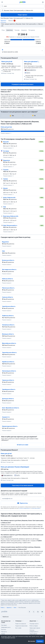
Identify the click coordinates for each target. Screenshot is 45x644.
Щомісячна (9, 30)
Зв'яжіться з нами (22, 445)
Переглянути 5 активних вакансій (23, 485)
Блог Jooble (18, 628)
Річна (3, 30)
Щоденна (24, 30)
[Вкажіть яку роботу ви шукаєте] (22, 6)
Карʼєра (3, 634)
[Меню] (2, 2)
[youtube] (42, 612)
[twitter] (34, 612)
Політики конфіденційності (25, 508)
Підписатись (22, 503)
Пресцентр (4, 632)
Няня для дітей (7, 62)
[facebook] (29, 612)
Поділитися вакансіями (21, 626)
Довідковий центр (6, 627)
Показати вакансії (6, 133)
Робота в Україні (34, 626)
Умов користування (36, 508)
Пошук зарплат (23, 15)
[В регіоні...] (22, 10)
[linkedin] (38, 612)
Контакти (4, 630)
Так (12, 116)
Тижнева (17, 30)
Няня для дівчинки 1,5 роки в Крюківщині (32, 62)
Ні (34, 116)
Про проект (4, 625)
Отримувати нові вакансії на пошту (22, 84)
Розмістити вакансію (21, 624)
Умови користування (35, 628)
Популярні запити (34, 624)
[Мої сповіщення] (43, 2)
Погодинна (32, 30)
